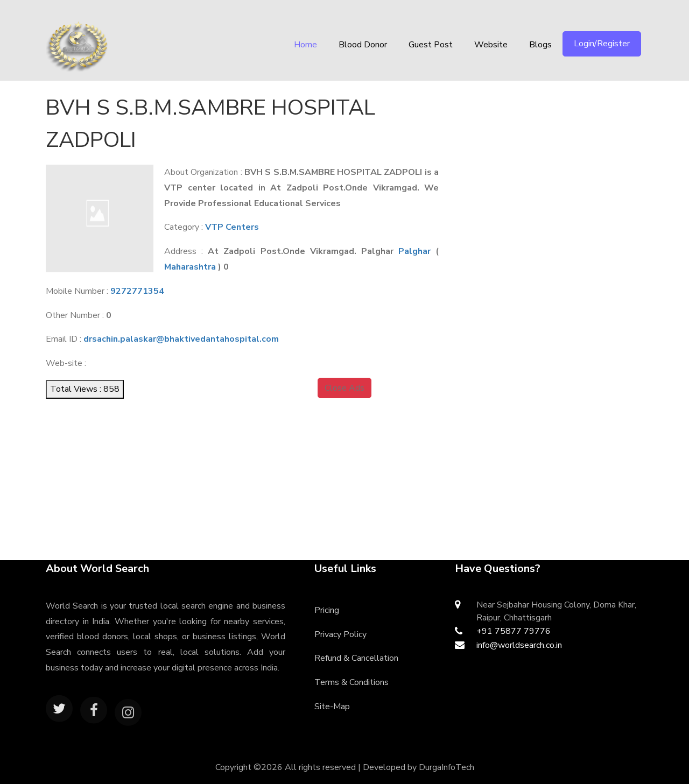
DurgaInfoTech (447, 767)
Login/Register (602, 44)
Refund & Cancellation (356, 658)
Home (305, 45)
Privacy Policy (340, 634)
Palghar (414, 251)
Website (491, 45)
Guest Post (431, 45)
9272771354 (137, 291)
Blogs (540, 45)
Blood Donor (363, 45)
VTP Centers (232, 227)
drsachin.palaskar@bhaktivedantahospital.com (181, 339)
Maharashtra (190, 267)
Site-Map (332, 707)
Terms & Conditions (351, 682)
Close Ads (344, 388)
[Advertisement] (558, 159)
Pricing (327, 610)
